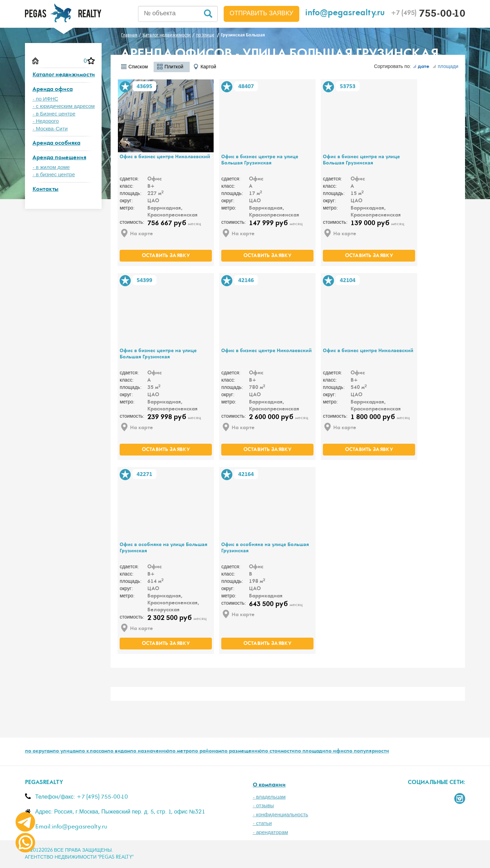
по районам (207, 751)
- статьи (262, 823)
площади (445, 67)
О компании (269, 785)
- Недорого (46, 121)
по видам (119, 751)
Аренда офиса (53, 90)
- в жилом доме (51, 167)
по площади (310, 751)
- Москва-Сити (50, 129)
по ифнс (336, 751)
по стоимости (278, 751)
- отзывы (263, 806)
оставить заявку (166, 256)
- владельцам (269, 797)
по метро (180, 751)
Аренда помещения (59, 158)
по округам (39, 751)
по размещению (242, 751)
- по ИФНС (45, 99)
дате (421, 67)
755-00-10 (428, 15)
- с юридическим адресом (64, 106)
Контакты (46, 190)
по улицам (66, 751)
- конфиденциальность (281, 815)
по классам (93, 751)
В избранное (125, 87)
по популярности (368, 751)
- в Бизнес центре (54, 114)
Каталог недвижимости (64, 75)
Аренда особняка (57, 143)
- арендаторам (270, 832)
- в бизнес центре (54, 175)
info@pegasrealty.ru (345, 14)
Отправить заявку (261, 14)
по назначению (150, 751)
